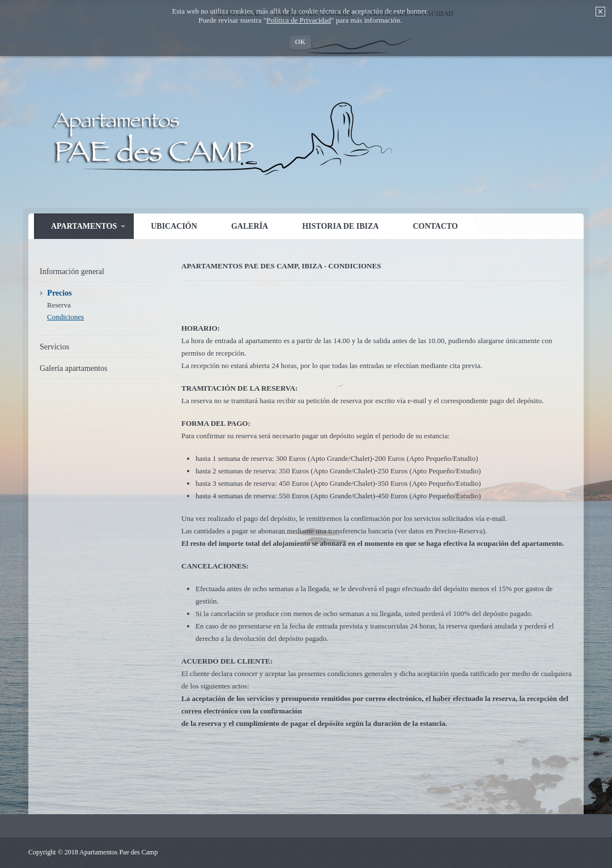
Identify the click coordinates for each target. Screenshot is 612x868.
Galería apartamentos (73, 368)
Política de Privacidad (299, 20)
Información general (72, 271)
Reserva (59, 305)
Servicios (54, 347)
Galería (250, 226)
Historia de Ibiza (340, 226)
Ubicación (174, 226)
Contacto (435, 226)
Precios (59, 293)
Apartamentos (84, 226)
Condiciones (65, 317)
